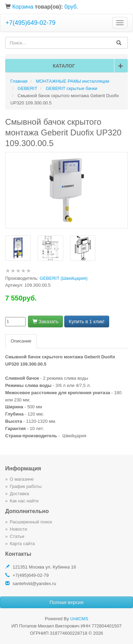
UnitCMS (79, 619)
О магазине (22, 479)
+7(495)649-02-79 (31, 23)
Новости (18, 529)
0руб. (71, 7)
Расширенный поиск (31, 522)
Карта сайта (22, 544)
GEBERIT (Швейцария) (64, 278)
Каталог (89, 66)
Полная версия (67, 602)
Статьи (17, 536)
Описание (21, 341)
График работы (26, 486)
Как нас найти (24, 501)
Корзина (23, 7)
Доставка (19, 494)
